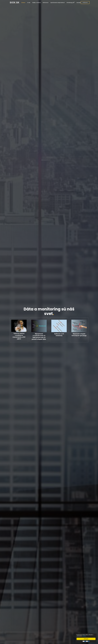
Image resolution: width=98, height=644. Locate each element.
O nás (29, 3)
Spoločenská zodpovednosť (58, 3)
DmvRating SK (71, 2)
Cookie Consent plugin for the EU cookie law (86, 641)
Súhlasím (86, 639)
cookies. (84, 636)
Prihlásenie (85, 2)
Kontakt (79, 3)
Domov (23, 3)
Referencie (46, 3)
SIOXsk (15, 2)
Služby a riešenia (37, 3)
